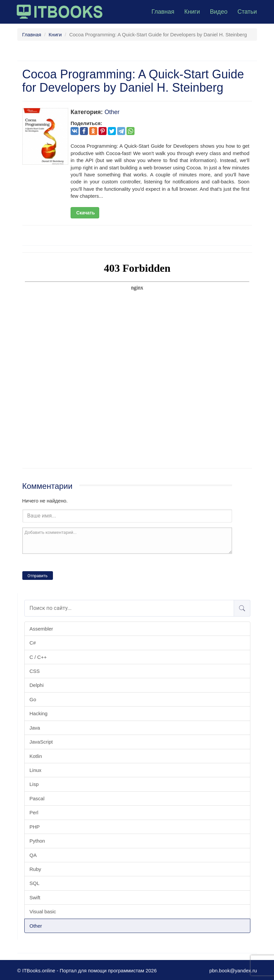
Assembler (41, 629)
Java (35, 728)
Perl (34, 812)
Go (33, 699)
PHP (35, 827)
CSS (35, 671)
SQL (35, 883)
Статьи (247, 12)
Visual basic (43, 911)
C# (33, 643)
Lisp (34, 784)
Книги (192, 12)
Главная (163, 12)
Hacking (39, 713)
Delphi (37, 685)
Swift (35, 897)
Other (36, 926)
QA (33, 855)
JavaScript (41, 742)
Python (37, 841)
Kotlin (36, 756)
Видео (219, 12)
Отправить (38, 576)
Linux (36, 770)
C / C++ (38, 657)
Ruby (35, 869)
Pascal (37, 798)
